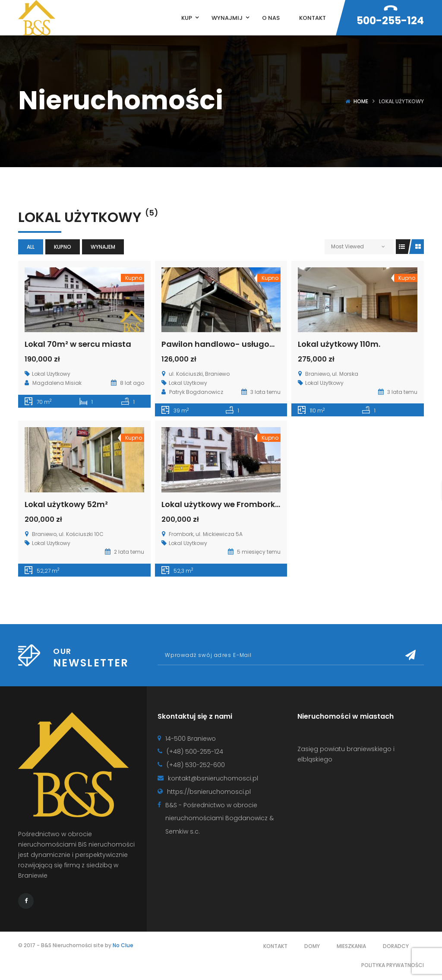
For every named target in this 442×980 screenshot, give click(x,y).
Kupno (63, 247)
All (31, 247)
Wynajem (103, 247)
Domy (312, 946)
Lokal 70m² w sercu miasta (78, 344)
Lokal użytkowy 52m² (66, 504)
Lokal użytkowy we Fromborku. (222, 504)
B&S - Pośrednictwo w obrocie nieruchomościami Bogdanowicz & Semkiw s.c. (219, 818)
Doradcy (396, 946)
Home (361, 101)
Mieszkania (351, 946)
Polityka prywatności (393, 965)
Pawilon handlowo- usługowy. (222, 344)
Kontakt (275, 946)
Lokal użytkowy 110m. (339, 344)
